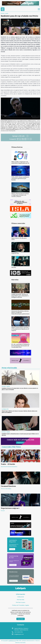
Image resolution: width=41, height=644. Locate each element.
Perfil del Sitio (21, 600)
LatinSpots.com (12, 641)
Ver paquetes (13, 565)
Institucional (20, 597)
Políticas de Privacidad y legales (21, 605)
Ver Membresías (13, 581)
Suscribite (12, 549)
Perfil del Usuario (21, 602)
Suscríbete (21, 619)
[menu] (39, 9)
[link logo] (3, 9)
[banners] (20, 3)
